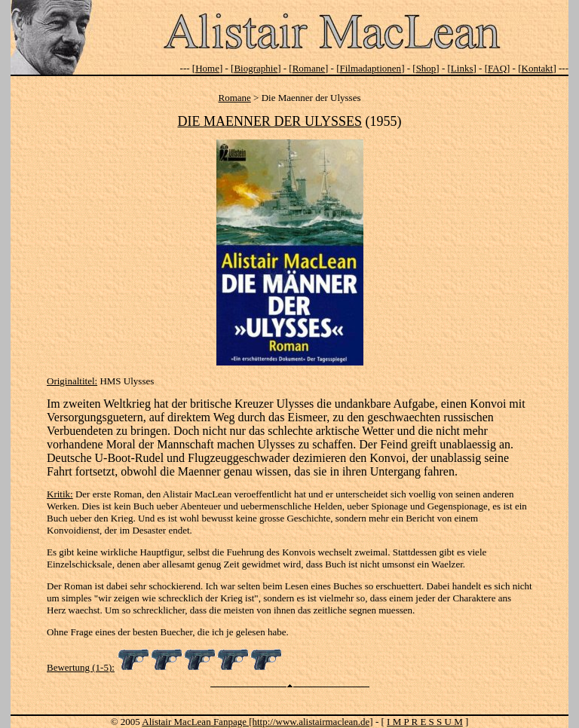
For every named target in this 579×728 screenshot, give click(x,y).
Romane (309, 68)
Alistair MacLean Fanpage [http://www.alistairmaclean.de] (257, 722)
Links (462, 68)
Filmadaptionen (371, 68)
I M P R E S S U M (425, 722)
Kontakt (538, 68)
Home (207, 68)
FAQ (497, 68)
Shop (426, 68)
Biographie (256, 68)
